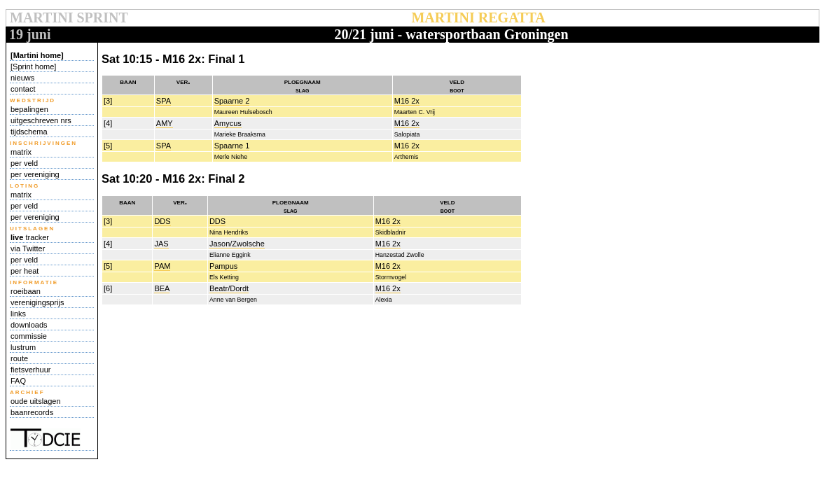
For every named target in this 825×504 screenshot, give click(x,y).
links (18, 314)
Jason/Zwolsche (237, 244)
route (19, 358)
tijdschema (29, 132)
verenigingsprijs (37, 302)
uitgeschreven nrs (41, 120)
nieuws (22, 78)
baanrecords (32, 412)
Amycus (228, 123)
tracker (30, 237)
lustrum (23, 347)
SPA (164, 101)
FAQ (18, 381)
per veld (24, 163)
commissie (29, 336)
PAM (162, 266)
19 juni (30, 34)
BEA (162, 288)
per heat (25, 271)
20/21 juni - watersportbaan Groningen (451, 34)
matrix (21, 152)
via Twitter (28, 248)
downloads (29, 325)
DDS (162, 221)
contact (23, 89)
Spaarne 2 (232, 101)
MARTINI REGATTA (478, 17)
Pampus (223, 266)
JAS (161, 244)
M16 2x (407, 101)
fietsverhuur (30, 370)
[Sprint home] (33, 66)
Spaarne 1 (232, 146)
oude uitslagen (36, 401)
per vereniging (35, 174)
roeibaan (26, 291)
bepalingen (29, 109)
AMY (165, 123)
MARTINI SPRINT (69, 17)
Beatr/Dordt (229, 288)
